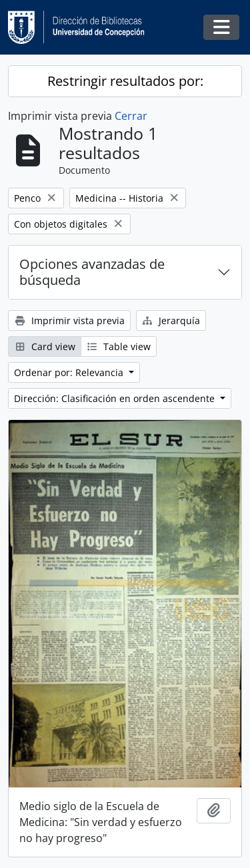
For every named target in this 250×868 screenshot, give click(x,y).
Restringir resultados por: (125, 81)
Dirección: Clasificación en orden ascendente (116, 398)
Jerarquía (171, 321)
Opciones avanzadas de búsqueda (92, 272)
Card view (45, 346)
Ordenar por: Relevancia (70, 372)
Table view (119, 346)
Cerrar (131, 116)
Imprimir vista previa (69, 321)
